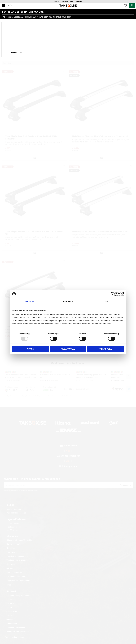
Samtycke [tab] (29, 301)
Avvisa (30, 349)
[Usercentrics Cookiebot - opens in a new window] (113, 294)
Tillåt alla (106, 349)
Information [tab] (68, 301)
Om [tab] (107, 301)
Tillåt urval (68, 349)
